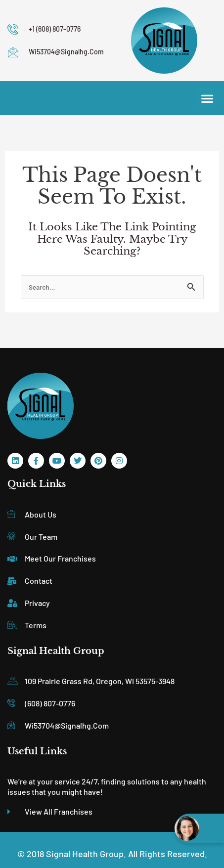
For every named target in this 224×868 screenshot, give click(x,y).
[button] (207, 98)
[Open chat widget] (199, 828)
